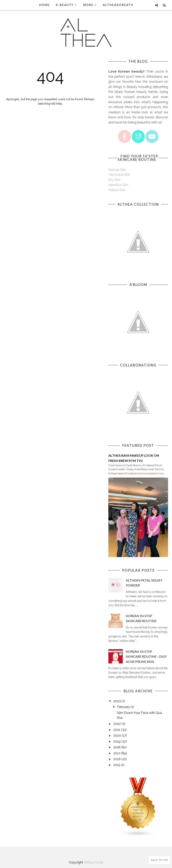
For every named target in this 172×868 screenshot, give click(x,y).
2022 (117, 724)
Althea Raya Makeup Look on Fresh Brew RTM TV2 (134, 458)
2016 (117, 759)
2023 (117, 701)
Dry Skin (114, 180)
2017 (117, 753)
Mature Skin (117, 190)
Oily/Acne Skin (119, 175)
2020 (117, 735)
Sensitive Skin (118, 185)
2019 (117, 741)
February (124, 707)
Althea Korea (94, 862)
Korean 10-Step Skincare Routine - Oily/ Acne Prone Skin (146, 656)
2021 (117, 730)
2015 (117, 765)
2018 (117, 747)
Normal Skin (117, 170)
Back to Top (159, 860)
